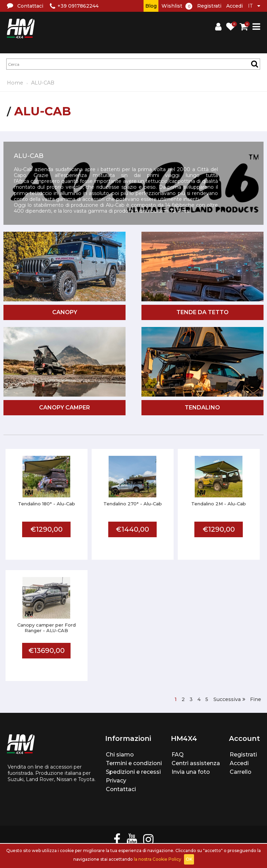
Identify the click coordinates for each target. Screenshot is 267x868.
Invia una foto (191, 772)
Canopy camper (65, 408)
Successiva (227, 699)
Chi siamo (120, 755)
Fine (256, 699)
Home (15, 83)
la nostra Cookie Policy (158, 859)
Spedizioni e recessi (133, 772)
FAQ (178, 755)
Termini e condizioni (134, 763)
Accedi (234, 6)
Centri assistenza (196, 763)
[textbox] (133, 64)
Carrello (241, 772)
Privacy (116, 781)
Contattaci (121, 789)
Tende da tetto (202, 312)
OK (189, 859)
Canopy (65, 312)
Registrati (209, 6)
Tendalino (202, 408)
